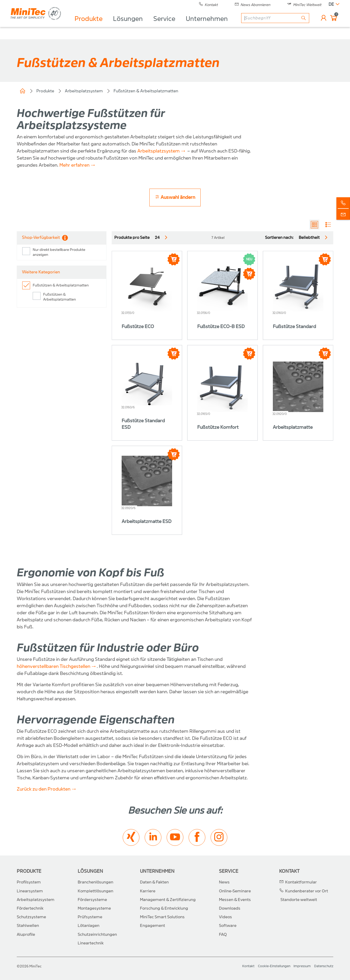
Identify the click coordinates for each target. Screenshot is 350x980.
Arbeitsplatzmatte (293, 427)
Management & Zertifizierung (168, 900)
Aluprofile (26, 934)
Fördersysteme (92, 900)
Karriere (148, 891)
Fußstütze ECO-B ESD (221, 327)
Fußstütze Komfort (218, 427)
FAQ (223, 934)
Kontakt (289, 871)
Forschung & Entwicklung (164, 908)
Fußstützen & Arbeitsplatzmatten (146, 91)
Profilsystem (29, 882)
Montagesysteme (94, 908)
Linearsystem (30, 891)
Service (168, 25)
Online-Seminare (235, 891)
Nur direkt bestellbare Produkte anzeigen (59, 252)
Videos (225, 917)
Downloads (230, 908)
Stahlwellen (28, 926)
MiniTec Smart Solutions (162, 917)
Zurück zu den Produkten (44, 789)
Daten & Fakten (154, 882)
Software (228, 926)
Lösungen (132, 25)
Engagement (153, 926)
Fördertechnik (30, 908)
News (224, 882)
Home (22, 91)
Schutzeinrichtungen (97, 934)
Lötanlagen (89, 926)
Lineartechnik (91, 943)
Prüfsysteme (90, 917)
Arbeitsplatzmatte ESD (146, 522)
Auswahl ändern (175, 197)
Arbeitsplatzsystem (84, 91)
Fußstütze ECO (138, 327)
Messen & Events (235, 900)
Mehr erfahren (74, 165)
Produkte (92, 25)
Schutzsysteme (31, 917)
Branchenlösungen (95, 882)
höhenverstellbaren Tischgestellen (53, 666)
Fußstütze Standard (294, 327)
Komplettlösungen (95, 891)
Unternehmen (210, 25)
